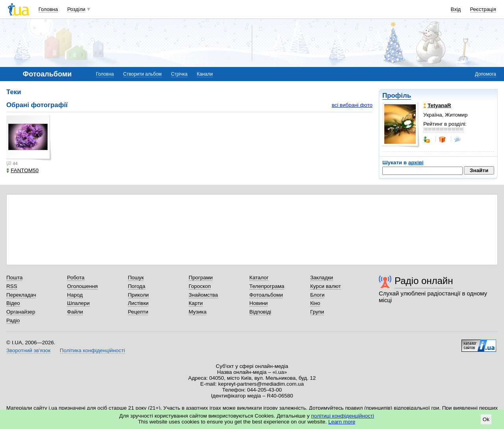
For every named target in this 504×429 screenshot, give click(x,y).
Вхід (456, 9)
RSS (12, 286)
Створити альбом (143, 74)
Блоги (318, 295)
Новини (258, 303)
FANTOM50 (22, 170)
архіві (416, 162)
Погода (137, 286)
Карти (196, 303)
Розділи (76, 9)
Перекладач (21, 295)
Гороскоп (200, 286)
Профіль (397, 96)
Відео (13, 303)
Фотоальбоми (266, 295)
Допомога (485, 74)
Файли (75, 312)
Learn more (342, 422)
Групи (317, 312)
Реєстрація (483, 9)
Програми (201, 278)
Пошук (136, 278)
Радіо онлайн (424, 281)
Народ (75, 295)
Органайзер (21, 312)
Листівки (138, 303)
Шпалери (78, 303)
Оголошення (82, 286)
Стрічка (179, 74)
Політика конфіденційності (92, 350)
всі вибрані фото (352, 105)
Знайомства (203, 295)
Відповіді (260, 312)
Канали (205, 74)
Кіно (315, 303)
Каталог (259, 278)
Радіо (13, 320)
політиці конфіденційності (343, 416)
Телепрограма (267, 286)
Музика (197, 312)
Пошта (14, 278)
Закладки (322, 278)
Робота (76, 278)
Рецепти (138, 312)
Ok (486, 419)
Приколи (138, 295)
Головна (48, 9)
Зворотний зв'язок (28, 350)
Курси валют (326, 286)
